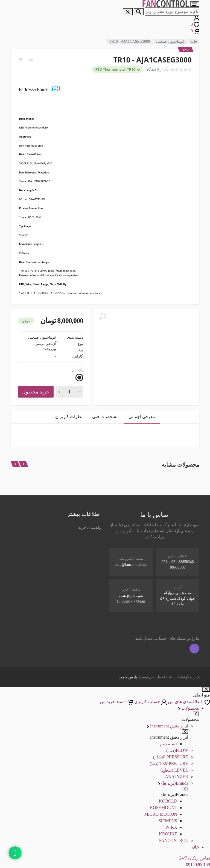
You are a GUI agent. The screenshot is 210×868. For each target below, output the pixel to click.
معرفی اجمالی (142, 417)
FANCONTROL (174, 840)
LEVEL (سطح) (174, 770)
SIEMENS (168, 821)
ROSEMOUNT (164, 808)
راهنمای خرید (90, 527)
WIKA (171, 827)
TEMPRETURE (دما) (169, 763)
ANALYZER (177, 777)
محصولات (189, 708)
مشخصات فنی (105, 417)
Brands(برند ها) (173, 783)
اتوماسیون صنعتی (170, 42)
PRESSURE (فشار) (170, 757)
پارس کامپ (128, 677)
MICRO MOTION (161, 814)
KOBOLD (168, 801)
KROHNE (168, 834)
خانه (194, 42)
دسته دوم (169, 744)
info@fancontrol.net (131, 565)
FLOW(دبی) (177, 750)
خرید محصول (36, 392)
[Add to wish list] (21, 59)
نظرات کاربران (69, 417)
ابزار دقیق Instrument (168, 726)
